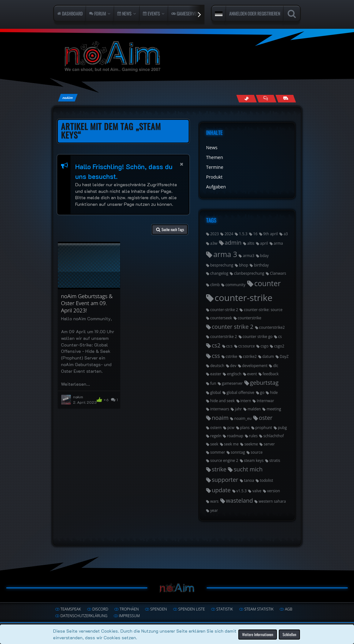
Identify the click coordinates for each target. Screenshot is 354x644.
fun (213, 383)
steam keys (254, 460)
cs (280, 337)
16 (255, 234)
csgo (264, 346)
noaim (220, 418)
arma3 (248, 256)
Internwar (265, 401)
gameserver (232, 383)
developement (255, 366)
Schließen (289, 634)
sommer (218, 452)
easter (216, 374)
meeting (274, 409)
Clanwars (278, 273)
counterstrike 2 (224, 337)
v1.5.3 (242, 491)
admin (233, 242)
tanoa (249, 480)
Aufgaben (216, 187)
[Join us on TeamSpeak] (266, 98)
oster (266, 418)
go (262, 393)
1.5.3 (243, 234)
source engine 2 (224, 460)
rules (253, 436)
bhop (244, 265)
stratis (275, 460)
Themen (215, 157)
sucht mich (248, 469)
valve (257, 491)
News (212, 147)
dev (233, 366)
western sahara (272, 501)
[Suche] (292, 14)
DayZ (284, 356)
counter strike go (258, 337)
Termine (215, 167)
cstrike (232, 356)
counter (268, 283)
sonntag (238, 452)
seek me (231, 444)
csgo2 (279, 346)
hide (274, 393)
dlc (276, 366)
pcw (231, 428)
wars (214, 501)
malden (254, 409)
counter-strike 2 (224, 310)
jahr (238, 409)
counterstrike (250, 318)
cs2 (216, 345)
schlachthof (274, 436)
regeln (216, 436)
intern (246, 401)
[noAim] (177, 57)
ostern (216, 428)
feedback (271, 374)
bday (264, 256)
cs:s (229, 346)
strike (219, 469)
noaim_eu (243, 418)
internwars (220, 409)
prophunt (264, 428)
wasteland (240, 500)
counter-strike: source (263, 310)
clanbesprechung (249, 273)
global (216, 393)
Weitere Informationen (258, 634)
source (257, 452)
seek (214, 444)
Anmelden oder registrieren (255, 13)
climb (215, 285)
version (274, 491)
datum (268, 356)
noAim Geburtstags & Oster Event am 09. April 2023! (87, 303)
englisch (234, 374)
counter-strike (244, 297)
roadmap (235, 436)
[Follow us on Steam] (246, 98)
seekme (251, 444)
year (214, 510)
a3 (286, 234)
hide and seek (223, 401)
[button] (219, 14)
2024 (229, 234)
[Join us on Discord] (286, 98)
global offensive (241, 393)
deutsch (217, 366)
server (269, 444)
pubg (282, 428)
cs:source (247, 346)
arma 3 (225, 254)
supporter (225, 480)
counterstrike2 (272, 327)
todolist (266, 480)
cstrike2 (250, 356)
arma (278, 243)
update (221, 490)
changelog (219, 273)
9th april (271, 234)
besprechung (222, 265)
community (235, 285)
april (264, 243)
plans (245, 428)
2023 (214, 234)
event (252, 374)
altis (251, 243)
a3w (214, 243)
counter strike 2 (233, 327)
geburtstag (264, 383)
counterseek (221, 318)
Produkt (214, 177)
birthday (261, 265)
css (216, 356)
